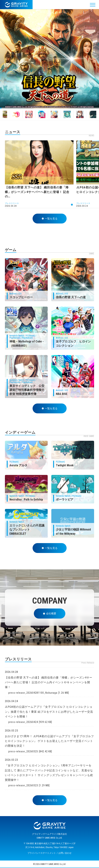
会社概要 (50, 613)
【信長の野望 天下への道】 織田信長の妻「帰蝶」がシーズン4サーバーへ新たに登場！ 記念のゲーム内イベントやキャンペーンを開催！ (49, 682)
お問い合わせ (65, 853)
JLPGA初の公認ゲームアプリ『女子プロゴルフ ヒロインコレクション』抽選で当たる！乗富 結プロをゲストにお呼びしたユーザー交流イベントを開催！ (49, 712)
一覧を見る (50, 219)
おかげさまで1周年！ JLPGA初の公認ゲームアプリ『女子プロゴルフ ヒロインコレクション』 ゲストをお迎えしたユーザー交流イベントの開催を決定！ (49, 741)
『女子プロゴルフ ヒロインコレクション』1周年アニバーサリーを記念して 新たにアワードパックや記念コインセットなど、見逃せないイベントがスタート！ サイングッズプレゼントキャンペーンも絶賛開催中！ (49, 773)
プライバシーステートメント (42, 853)
